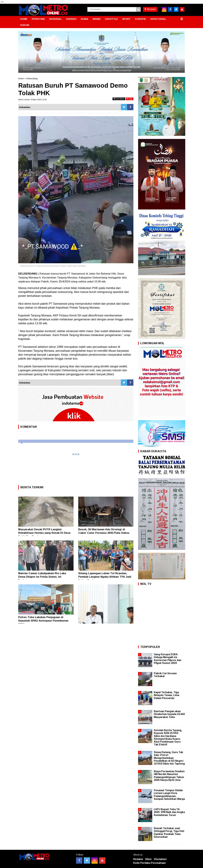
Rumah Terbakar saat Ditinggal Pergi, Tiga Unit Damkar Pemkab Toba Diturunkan (169, 833)
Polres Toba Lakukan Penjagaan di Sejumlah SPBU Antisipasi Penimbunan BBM (43, 621)
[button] (182, 18)
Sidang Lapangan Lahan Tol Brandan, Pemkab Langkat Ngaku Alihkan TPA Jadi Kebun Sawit (105, 577)
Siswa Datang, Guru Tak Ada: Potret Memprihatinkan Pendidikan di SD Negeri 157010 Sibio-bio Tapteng (169, 758)
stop (130, 99)
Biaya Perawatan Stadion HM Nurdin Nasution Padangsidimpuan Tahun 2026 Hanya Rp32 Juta (169, 776)
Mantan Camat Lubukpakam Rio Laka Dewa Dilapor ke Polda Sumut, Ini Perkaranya (42, 577)
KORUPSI (141, 19)
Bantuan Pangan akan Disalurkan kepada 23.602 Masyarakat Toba (169, 714)
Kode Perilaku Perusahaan (150, 863)
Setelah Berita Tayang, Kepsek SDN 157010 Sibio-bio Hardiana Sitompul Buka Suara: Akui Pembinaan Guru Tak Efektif (168, 737)
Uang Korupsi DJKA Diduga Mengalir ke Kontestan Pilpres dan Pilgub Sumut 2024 (168, 659)
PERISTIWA (38, 19)
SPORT (126, 19)
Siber (148, 859)
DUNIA (85, 19)
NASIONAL (56, 19)
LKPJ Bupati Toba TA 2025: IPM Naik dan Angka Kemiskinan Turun (169, 812)
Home (21, 78)
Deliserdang (32, 78)
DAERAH (71, 19)
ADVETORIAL (158, 19)
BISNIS (97, 19)
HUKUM (25, 25)
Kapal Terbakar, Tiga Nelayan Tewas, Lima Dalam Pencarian (166, 695)
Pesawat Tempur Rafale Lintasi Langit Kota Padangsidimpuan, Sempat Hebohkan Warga (169, 795)
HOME (24, 19)
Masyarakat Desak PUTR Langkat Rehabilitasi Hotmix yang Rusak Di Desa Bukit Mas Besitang (44, 533)
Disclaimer (160, 859)
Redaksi (138, 859)
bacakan (119, 99)
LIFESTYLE (111, 19)
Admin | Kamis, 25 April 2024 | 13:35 (32, 100)
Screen (150, 9)
